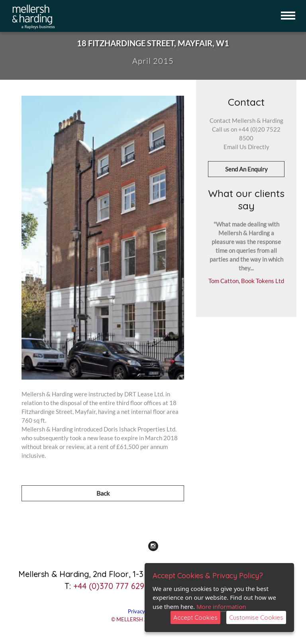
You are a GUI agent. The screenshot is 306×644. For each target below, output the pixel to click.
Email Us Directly (246, 147)
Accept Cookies (195, 617)
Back (103, 493)
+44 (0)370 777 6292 (111, 586)
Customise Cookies (256, 617)
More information (221, 607)
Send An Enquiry (246, 169)
